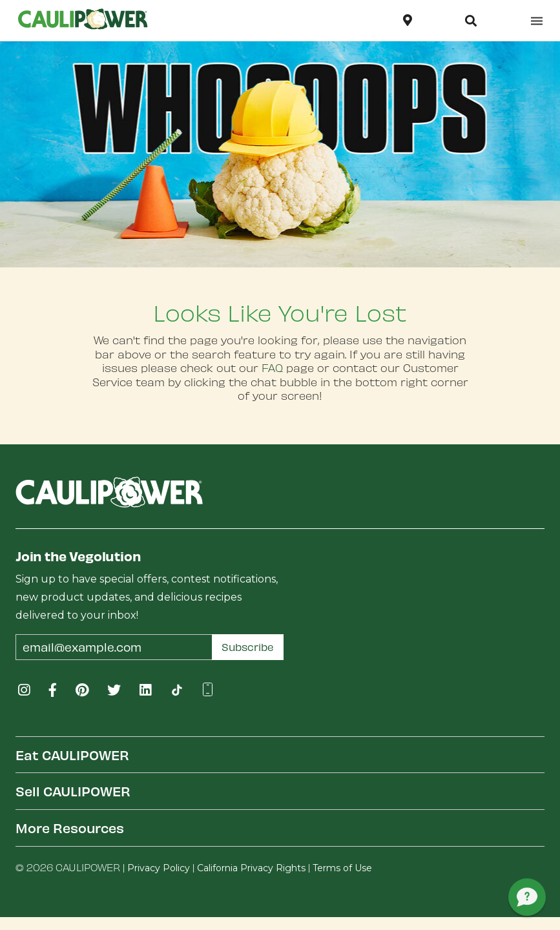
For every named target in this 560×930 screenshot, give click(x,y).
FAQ (272, 367)
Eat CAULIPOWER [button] (72, 755)
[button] (471, 21)
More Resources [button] (70, 828)
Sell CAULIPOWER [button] (73, 791)
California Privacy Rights (251, 868)
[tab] (280, 755)
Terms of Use (342, 868)
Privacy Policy (159, 868)
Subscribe (248, 647)
